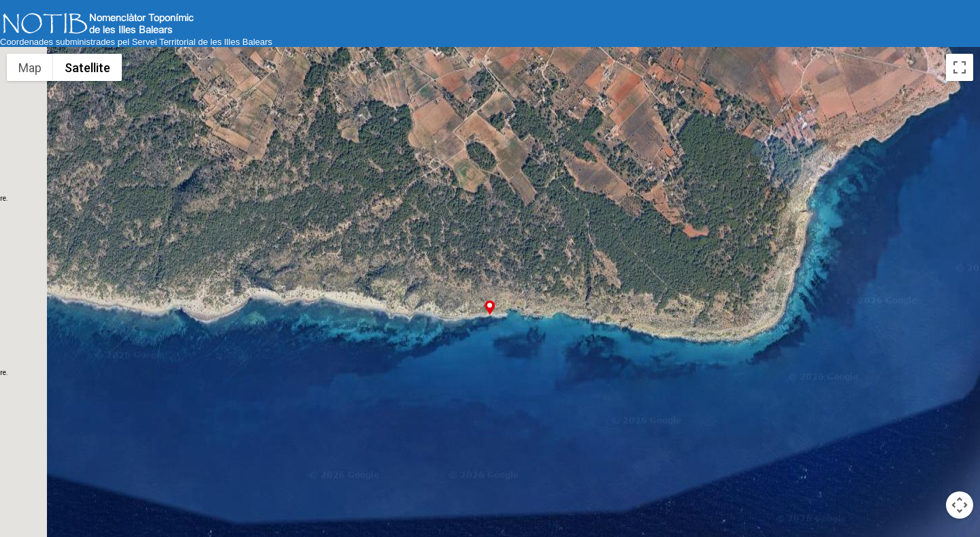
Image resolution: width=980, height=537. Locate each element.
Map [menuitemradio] (30, 68)
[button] (490, 307)
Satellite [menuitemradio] (87, 68)
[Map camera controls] (960, 505)
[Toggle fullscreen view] (960, 67)
